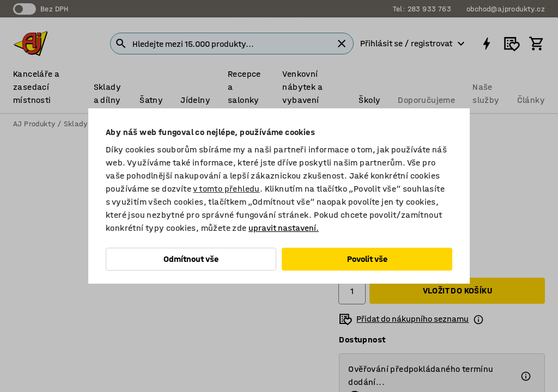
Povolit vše (367, 259)
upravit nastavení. (284, 228)
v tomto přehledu (226, 189)
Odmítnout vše (191, 259)
